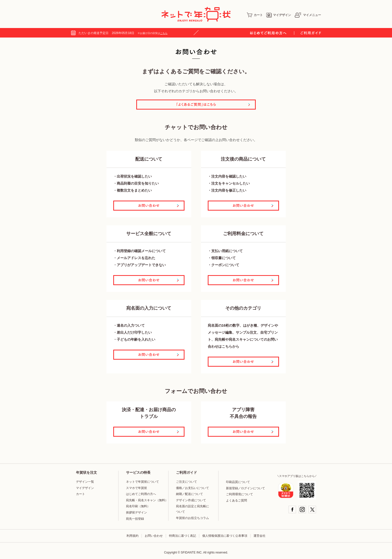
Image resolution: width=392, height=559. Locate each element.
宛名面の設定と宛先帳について (192, 509)
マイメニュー (308, 15)
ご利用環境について (239, 494)
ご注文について (186, 482)
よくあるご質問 (236, 500)
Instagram (302, 509)
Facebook (292, 509)
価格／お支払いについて (192, 488)
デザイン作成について (191, 500)
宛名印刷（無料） (138, 506)
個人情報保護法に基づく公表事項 (225, 536)
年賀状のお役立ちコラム (192, 518)
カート (255, 15)
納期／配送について (189, 494)
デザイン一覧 (85, 482)
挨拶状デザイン (136, 512)
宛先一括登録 (135, 519)
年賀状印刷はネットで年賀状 (196, 14)
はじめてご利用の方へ (141, 494)
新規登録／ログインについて (245, 488)
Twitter (312, 509)
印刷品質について (238, 482)
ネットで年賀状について (142, 482)
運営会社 (259, 536)
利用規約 (132, 536)
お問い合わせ (154, 536)
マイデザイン (279, 15)
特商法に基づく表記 (182, 536)
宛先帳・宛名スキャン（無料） (147, 500)
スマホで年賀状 (136, 488)
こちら (164, 33)
